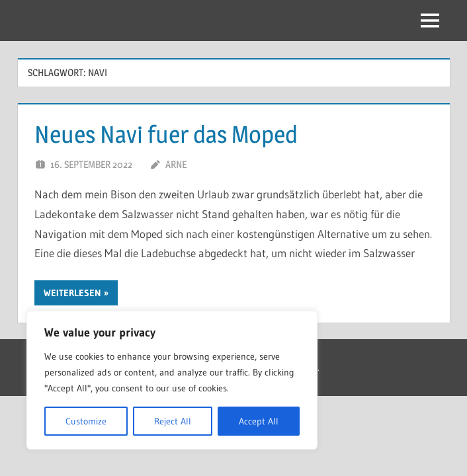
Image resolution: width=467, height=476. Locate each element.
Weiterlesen (72, 293)
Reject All (173, 421)
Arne (176, 164)
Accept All (259, 421)
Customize (86, 421)
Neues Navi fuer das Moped (166, 134)
